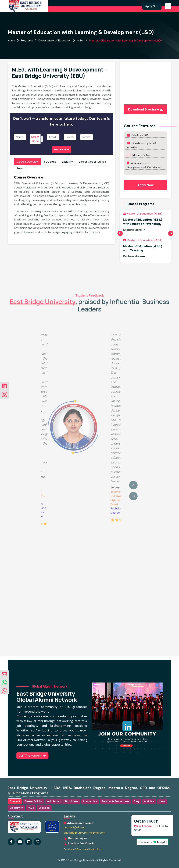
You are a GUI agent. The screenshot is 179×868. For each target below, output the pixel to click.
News (162, 801)
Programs (27, 40)
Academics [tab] (90, 801)
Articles (149, 801)
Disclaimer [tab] (16, 808)
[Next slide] (171, 233)
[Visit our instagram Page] (29, 842)
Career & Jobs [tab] (34, 801)
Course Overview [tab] (28, 162)
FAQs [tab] (31, 808)
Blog (137, 801)
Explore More (134, 230)
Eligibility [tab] (67, 162)
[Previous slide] (120, 233)
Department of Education (55, 40)
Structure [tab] (50, 162)
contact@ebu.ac (74, 827)
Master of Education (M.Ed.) (143, 214)
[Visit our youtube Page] (20, 842)
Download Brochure (145, 109)
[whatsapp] (4, 683)
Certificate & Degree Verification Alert (83, 849)
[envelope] (4, 674)
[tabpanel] (62, 206)
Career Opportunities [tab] (92, 162)
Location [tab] (44, 808)
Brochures (72, 801)
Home (11, 40)
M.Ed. (80, 40)
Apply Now (152, 6)
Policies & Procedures (115, 801)
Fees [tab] (20, 168)
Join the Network (32, 756)
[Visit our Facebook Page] (11, 842)
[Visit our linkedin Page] (37, 842)
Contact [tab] (15, 801)
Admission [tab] (54, 801)
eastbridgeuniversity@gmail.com (84, 833)
